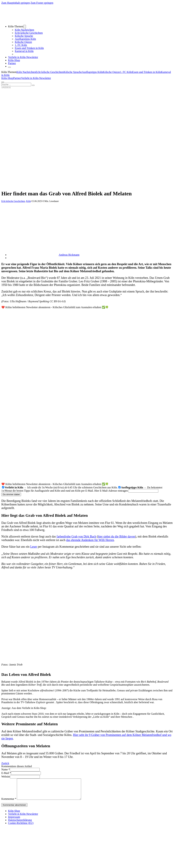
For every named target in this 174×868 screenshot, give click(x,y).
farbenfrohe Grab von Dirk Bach (76, 537)
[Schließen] (9, 67)
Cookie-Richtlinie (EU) (21, 827)
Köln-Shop (7, 78)
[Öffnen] (3, 82)
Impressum (14, 821)
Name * (6, 769)
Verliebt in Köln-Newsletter (23, 57)
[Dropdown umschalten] (25, 27)
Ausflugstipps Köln (25, 39)
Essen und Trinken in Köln (29, 48)
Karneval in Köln (24, 51)
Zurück (5, 763)
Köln (28, 201)
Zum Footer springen (42, 3)
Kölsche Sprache (24, 36)
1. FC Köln (21, 45)
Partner (12, 63)
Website (6, 777)
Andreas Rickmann (69, 255)
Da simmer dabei (11, 494)
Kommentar (9, 803)
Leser (34, 547)
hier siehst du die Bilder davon (117, 537)
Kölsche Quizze (23, 42)
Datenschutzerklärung (20, 824)
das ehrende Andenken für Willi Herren (90, 540)
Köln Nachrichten (24, 30)
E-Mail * (6, 773)
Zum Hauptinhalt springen (16, 3)
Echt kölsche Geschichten (29, 33)
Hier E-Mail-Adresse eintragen (111, 491)
